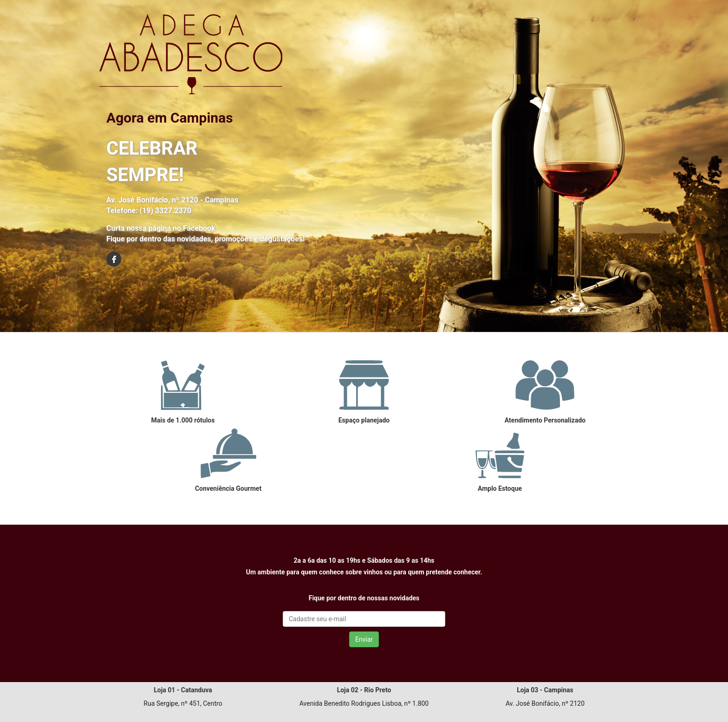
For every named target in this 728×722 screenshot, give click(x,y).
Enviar (364, 639)
